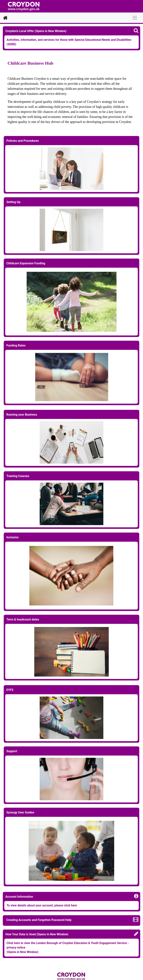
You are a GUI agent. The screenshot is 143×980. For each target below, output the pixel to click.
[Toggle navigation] (135, 18)
